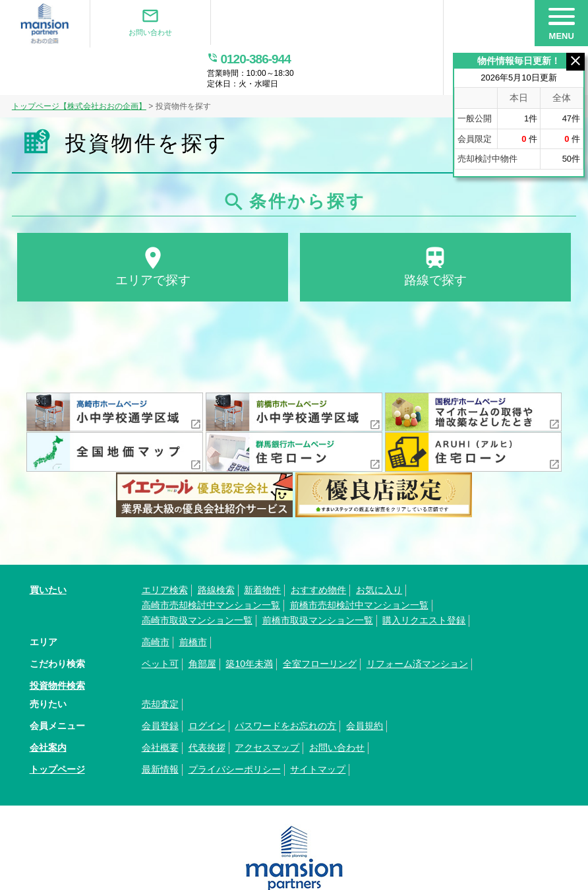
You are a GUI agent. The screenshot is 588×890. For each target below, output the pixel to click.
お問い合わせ (145, 22)
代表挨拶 (207, 703)
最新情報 (160, 725)
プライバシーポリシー (235, 725)
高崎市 (156, 598)
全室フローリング (320, 620)
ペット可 (160, 620)
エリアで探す (153, 221)
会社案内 (48, 703)
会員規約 (365, 682)
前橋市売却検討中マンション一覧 (359, 561)
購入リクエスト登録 (424, 576)
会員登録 (160, 682)
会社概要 (160, 703)
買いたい (48, 546)
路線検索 (216, 546)
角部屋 (202, 620)
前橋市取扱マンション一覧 (318, 576)
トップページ (57, 725)
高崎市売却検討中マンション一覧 (211, 561)
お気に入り (379, 546)
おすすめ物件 (318, 546)
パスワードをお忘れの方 (285, 682)
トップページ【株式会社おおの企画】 (79, 60)
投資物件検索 (57, 641)
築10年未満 (249, 620)
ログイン (207, 682)
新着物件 (262, 546)
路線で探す (435, 221)
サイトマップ (318, 725)
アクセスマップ (267, 703)
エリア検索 (165, 546)
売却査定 (160, 660)
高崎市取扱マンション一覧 (197, 576)
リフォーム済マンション (417, 620)
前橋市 (193, 598)
